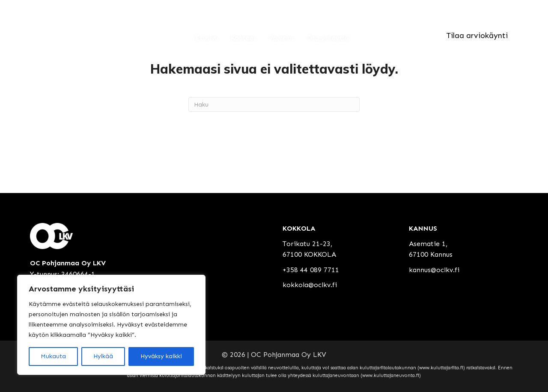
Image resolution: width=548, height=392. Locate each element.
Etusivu (207, 38)
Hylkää (103, 356)
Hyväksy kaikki (161, 356)
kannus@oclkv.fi (434, 270)
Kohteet (244, 38)
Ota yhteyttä (328, 38)
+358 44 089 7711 (311, 270)
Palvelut (281, 38)
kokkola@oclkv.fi (310, 285)
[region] (111, 325)
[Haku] (274, 104)
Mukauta (53, 356)
